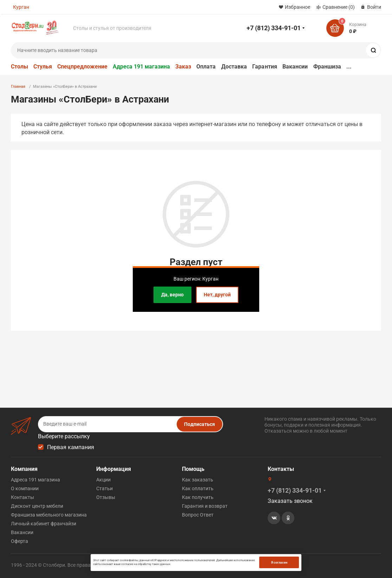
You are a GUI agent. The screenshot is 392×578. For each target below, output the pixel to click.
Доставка (234, 67)
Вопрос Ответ (198, 515)
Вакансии (295, 67)
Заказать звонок (290, 501)
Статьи (104, 488)
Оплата (206, 67)
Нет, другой (217, 295)
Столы (19, 67)
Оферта (19, 541)
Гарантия (265, 67)
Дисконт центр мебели (37, 506)
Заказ (183, 67)
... (349, 67)
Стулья (43, 67)
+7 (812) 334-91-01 (274, 28)
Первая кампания (71, 447)
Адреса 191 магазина (141, 67)
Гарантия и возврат (205, 506)
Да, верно (172, 295)
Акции (103, 480)
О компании (25, 488)
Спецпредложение (82, 67)
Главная (18, 87)
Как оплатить (198, 488)
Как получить (198, 497)
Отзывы (106, 497)
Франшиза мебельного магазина (49, 515)
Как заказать (198, 480)
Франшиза (327, 67)
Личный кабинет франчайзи (44, 524)
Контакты (22, 497)
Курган (21, 7)
